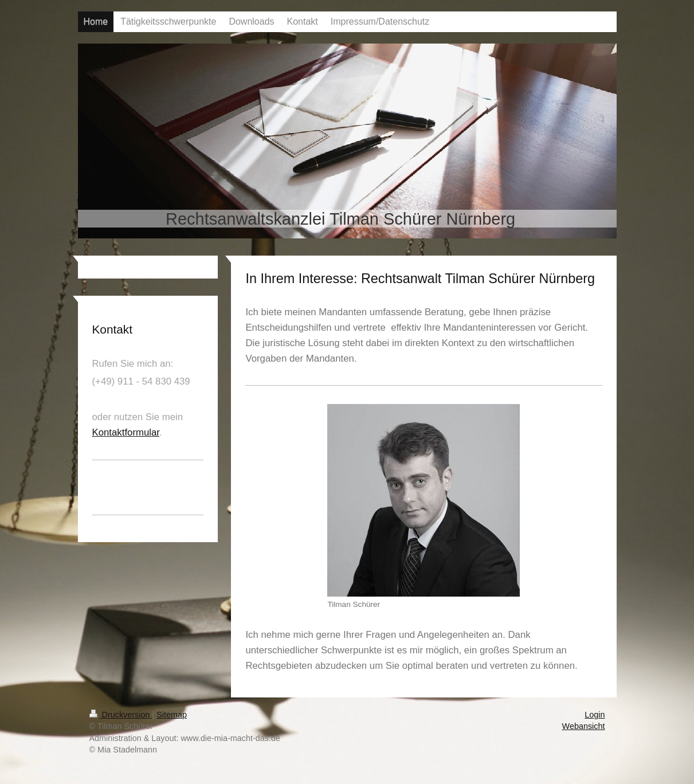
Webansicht (584, 726)
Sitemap (172, 715)
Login (595, 715)
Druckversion (121, 715)
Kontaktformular (126, 432)
